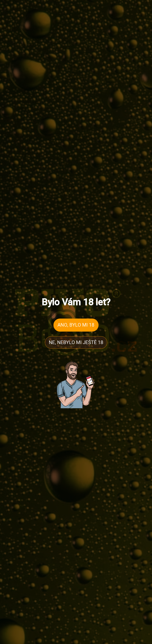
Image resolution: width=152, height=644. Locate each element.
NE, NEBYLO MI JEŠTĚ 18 (76, 342)
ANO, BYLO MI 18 (76, 325)
